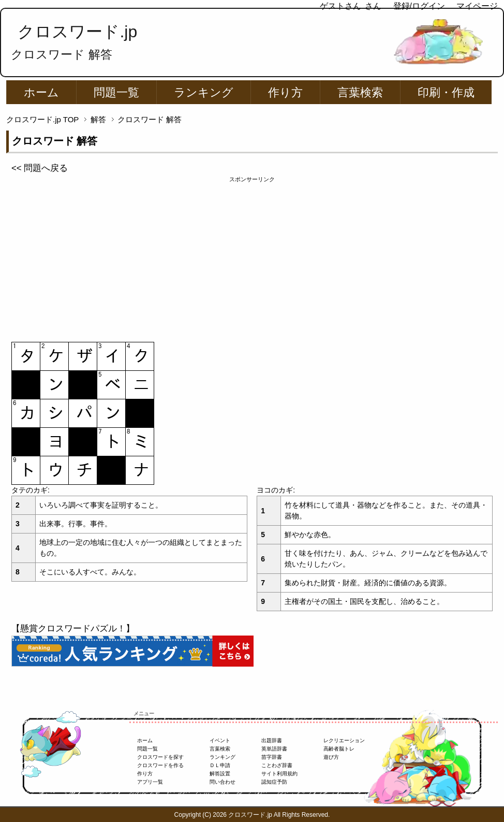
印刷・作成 (446, 92)
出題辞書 (272, 740)
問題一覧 (116, 92)
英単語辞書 (274, 749)
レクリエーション (344, 740)
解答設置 (220, 774)
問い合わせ (223, 782)
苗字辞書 (272, 757)
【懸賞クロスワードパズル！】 (73, 629)
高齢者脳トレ (339, 749)
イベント (220, 740)
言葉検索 (360, 92)
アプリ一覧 (150, 782)
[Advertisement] (252, 256)
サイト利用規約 (279, 774)
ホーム (41, 92)
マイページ (477, 6)
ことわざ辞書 (277, 765)
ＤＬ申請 (220, 765)
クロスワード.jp (77, 32)
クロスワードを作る (160, 765)
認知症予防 (274, 782)
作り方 (285, 92)
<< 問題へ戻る (40, 168)
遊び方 (331, 757)
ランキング (204, 92)
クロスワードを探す (160, 757)
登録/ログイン (419, 6)
